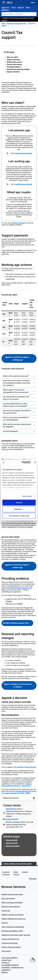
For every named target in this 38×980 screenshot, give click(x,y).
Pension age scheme (14, 64)
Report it (21, 8)
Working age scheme (14, 62)
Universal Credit (12, 843)
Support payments (13, 60)
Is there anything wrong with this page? (17, 864)
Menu (33, 3)
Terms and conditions (9, 958)
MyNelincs (5, 10)
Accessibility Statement (10, 965)
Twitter (16, 872)
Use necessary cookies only (19, 516)
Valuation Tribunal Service (26, 767)
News (28, 8)
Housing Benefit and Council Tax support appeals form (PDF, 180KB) (19, 792)
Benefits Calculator (13, 846)
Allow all (19, 503)
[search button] (35, 14)
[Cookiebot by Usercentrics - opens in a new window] (23, 462)
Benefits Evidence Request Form (20, 588)
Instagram (6, 875)
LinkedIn (25, 872)
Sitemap (5, 972)
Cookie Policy (6, 960)
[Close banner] (35, 462)
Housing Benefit (12, 840)
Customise (19, 509)
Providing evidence (14, 67)
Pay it (14, 8)
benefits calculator (19, 223)
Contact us (5, 963)
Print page (33, 879)
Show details (27, 496)
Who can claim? (13, 57)
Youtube (16, 875)
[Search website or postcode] (17, 14)
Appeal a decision (13, 72)
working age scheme (24, 184)
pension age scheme (24, 153)
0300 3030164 (11, 809)
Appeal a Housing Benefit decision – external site (17, 785)
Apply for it (6, 8)
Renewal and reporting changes (18, 69)
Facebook (6, 872)
